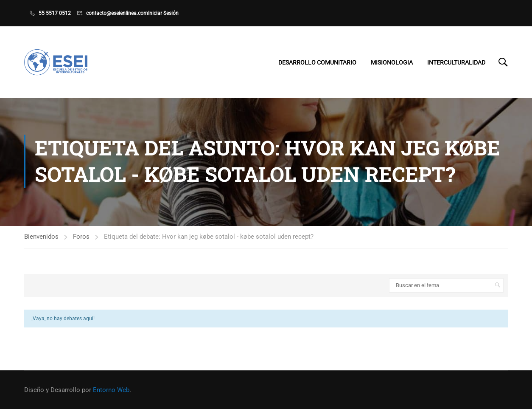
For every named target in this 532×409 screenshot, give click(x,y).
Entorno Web (111, 390)
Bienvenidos (41, 239)
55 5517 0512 (55, 13)
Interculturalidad (456, 62)
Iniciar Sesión (163, 13)
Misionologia (392, 62)
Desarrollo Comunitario (317, 62)
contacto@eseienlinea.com (117, 13)
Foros (81, 239)
